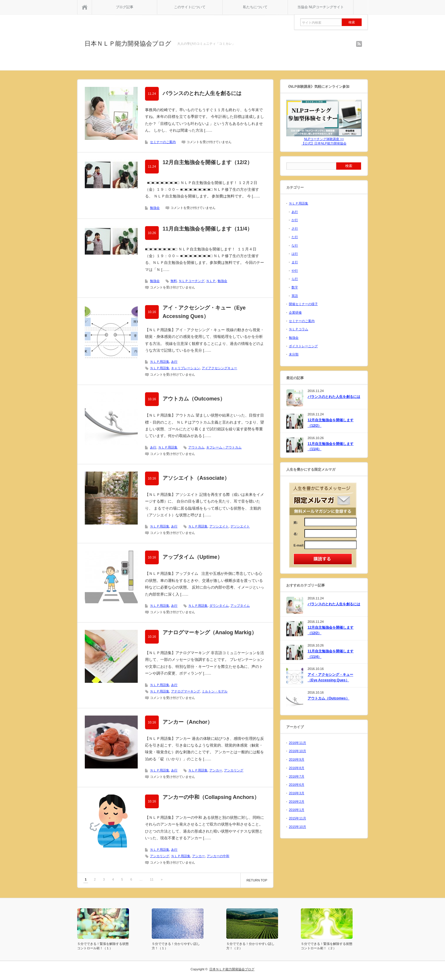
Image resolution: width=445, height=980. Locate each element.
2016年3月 (297, 793)
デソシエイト (240, 526)
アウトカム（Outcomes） (194, 399)
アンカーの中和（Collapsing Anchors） (211, 797)
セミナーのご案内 (163, 142)
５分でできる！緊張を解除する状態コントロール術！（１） (103, 946)
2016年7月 (297, 776)
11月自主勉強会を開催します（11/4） (207, 229)
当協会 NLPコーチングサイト (321, 7)
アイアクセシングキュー (219, 368)
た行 (295, 237)
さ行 (295, 228)
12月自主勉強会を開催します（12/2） (207, 162)
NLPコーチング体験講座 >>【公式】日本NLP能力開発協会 (324, 139)
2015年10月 (297, 827)
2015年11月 (297, 818)
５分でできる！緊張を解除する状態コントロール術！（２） (327, 946)
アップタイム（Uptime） (193, 557)
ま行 (295, 262)
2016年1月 (297, 810)
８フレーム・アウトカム (224, 447)
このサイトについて (190, 7)
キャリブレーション (186, 368)
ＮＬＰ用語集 (160, 362)
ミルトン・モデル (215, 691)
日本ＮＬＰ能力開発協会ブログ (128, 43)
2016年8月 (297, 768)
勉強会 (155, 208)
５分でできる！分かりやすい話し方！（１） (176, 946)
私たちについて (255, 7)
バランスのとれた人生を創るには (202, 93)
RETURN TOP (257, 880)
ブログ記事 (125, 7)
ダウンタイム (219, 606)
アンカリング (234, 770)
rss (359, 44)
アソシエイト (219, 526)
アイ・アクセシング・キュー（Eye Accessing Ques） (204, 312)
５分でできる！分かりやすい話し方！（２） (250, 946)
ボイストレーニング (303, 346)
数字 (295, 287)
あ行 (174, 362)
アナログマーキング (186, 691)
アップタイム (240, 606)
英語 (295, 296)
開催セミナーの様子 (303, 304)
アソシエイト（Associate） (196, 478)
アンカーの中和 (218, 856)
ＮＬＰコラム (299, 329)
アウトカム (196, 447)
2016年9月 (297, 759)
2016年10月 (297, 751)
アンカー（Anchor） (188, 722)
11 (152, 879)
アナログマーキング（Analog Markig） (210, 632)
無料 (174, 281)
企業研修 (295, 312)
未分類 (294, 354)
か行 (295, 220)
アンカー (216, 770)
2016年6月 (297, 785)
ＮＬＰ (211, 281)
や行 (295, 271)
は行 (295, 254)
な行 (295, 245)
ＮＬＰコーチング (192, 281)
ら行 (295, 279)
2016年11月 (297, 743)
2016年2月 (297, 802)
